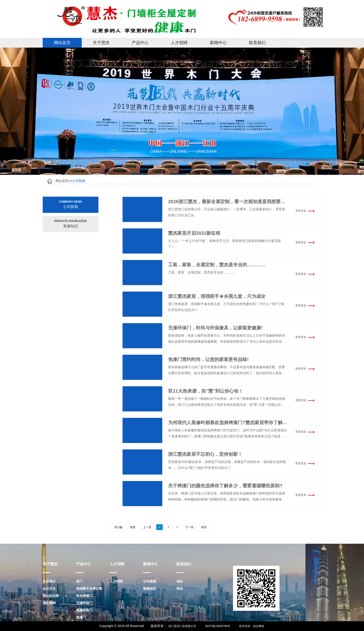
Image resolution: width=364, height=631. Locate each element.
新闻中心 (218, 43)
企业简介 (49, 581)
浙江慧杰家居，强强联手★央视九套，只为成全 (217, 296)
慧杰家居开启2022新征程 (194, 233)
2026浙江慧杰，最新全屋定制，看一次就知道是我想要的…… (231, 202)
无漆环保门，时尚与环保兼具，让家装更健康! (215, 328)
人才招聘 (179, 43)
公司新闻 (149, 581)
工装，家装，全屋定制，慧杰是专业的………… (217, 265)
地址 (180, 581)
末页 (204, 527)
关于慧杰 (101, 43)
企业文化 (49, 589)
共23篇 (118, 527)
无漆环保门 (84, 603)
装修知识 (149, 589)
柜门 (79, 581)
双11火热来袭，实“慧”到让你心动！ (205, 391)
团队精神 (49, 603)
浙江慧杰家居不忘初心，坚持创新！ (205, 454)
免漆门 (81, 617)
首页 (133, 527)
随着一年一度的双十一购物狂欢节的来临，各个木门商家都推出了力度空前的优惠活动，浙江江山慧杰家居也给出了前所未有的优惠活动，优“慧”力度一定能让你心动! (227, 405)
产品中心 (140, 43)
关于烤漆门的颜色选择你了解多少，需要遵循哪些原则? (225, 486)
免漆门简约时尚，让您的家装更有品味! (208, 359)
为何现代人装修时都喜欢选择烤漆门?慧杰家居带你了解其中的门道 (237, 423)
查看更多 (305, 211)
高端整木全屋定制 (89, 589)
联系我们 (257, 43)
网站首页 (62, 43)
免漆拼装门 (84, 610)
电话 (180, 589)
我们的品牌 (51, 596)
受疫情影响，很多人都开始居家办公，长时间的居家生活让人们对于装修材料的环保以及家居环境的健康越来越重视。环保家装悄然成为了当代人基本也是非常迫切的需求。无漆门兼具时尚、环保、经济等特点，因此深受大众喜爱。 (227, 342)
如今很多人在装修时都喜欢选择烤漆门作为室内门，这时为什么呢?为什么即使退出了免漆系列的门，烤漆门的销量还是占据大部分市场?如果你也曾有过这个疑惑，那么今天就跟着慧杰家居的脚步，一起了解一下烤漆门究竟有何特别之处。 (227, 436)
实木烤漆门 (84, 596)
